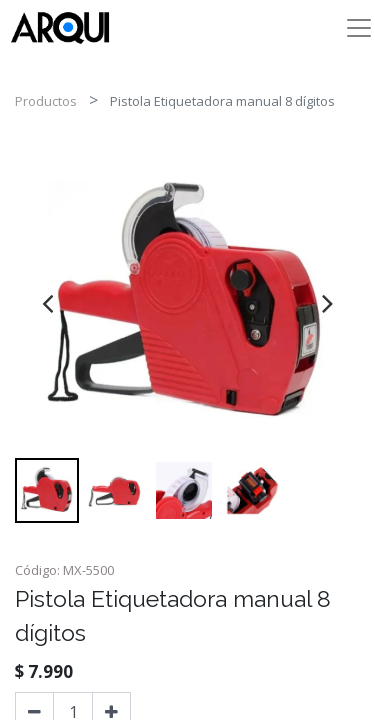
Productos (46, 101)
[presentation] (47, 303)
